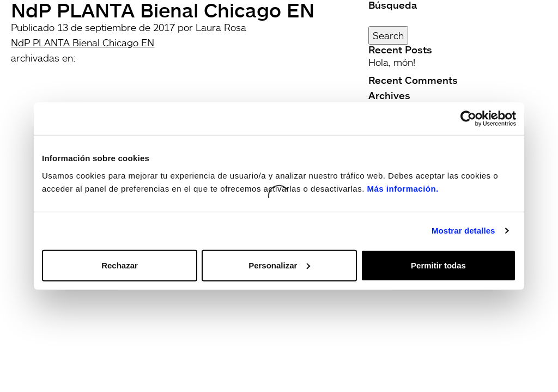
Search (388, 35)
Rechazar (120, 265)
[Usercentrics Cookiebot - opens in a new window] (468, 119)
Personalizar (279, 265)
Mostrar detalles (463, 231)
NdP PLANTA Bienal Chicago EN (83, 42)
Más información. (402, 188)
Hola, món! (392, 62)
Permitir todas (438, 265)
